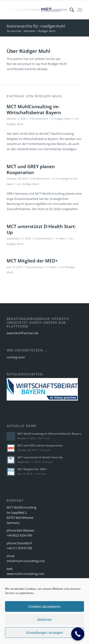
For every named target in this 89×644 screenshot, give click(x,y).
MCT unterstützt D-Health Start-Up (41, 229)
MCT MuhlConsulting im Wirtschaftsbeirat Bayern (34, 110)
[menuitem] (69, 10)
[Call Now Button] (78, 634)
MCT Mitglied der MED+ (32, 261)
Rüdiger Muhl (15, 124)
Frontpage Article (66, 179)
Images (59, 119)
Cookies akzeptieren (45, 606)
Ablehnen (44, 619)
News (68, 119)
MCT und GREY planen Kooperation (31, 169)
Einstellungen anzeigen (44, 633)
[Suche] (69, 10)
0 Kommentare (39, 119)
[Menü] (80, 10)
